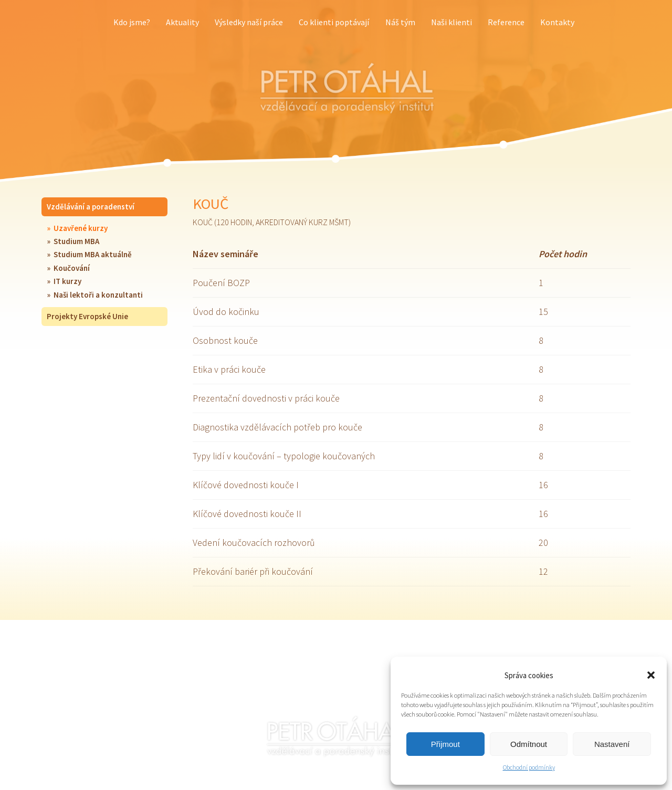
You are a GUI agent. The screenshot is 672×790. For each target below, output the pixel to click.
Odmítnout (529, 744)
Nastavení (612, 744)
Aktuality (182, 22)
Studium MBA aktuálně (93, 254)
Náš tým (400, 22)
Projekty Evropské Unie (87, 316)
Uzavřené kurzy (81, 228)
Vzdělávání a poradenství (91, 207)
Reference (506, 22)
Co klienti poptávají (334, 22)
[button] (651, 675)
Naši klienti (451, 22)
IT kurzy (67, 281)
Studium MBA (76, 241)
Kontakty (557, 22)
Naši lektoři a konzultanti (98, 295)
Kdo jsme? (132, 22)
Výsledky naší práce (249, 22)
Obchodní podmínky (529, 767)
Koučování (72, 268)
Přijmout (445, 744)
